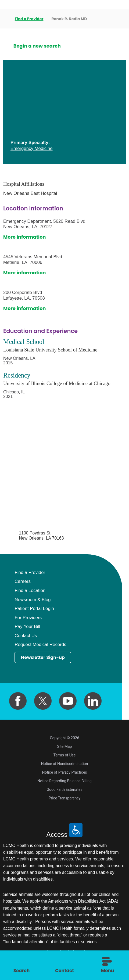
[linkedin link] (93, 702)
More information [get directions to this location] (25, 237)
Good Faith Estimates (64, 790)
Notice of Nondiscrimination (65, 764)
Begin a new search (37, 46)
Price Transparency (65, 799)
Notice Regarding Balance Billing (64, 782)
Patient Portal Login (34, 609)
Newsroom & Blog (33, 600)
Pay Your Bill (27, 627)
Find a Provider (29, 19)
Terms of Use (65, 756)
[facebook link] (18, 702)
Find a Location (30, 591)
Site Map (65, 747)
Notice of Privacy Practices (64, 773)
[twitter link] (43, 702)
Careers (23, 582)
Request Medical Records (40, 645)
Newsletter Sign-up (45, 658)
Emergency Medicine (32, 148)
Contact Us (26, 636)
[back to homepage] (5, 19)
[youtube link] (68, 702)
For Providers (28, 618)
